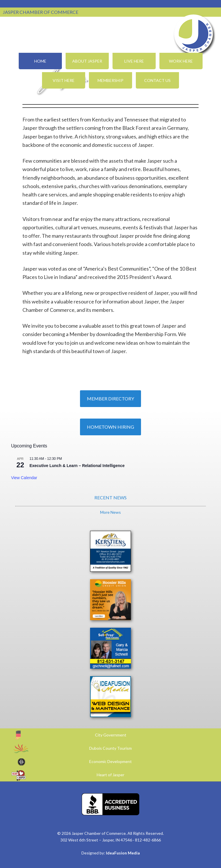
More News (110, 512)
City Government (111, 735)
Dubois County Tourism (110, 748)
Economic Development (110, 761)
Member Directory (110, 399)
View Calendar (24, 478)
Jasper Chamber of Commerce (194, 34)
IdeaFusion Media (123, 853)
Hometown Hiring (110, 427)
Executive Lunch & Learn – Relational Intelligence (77, 466)
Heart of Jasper (110, 775)
